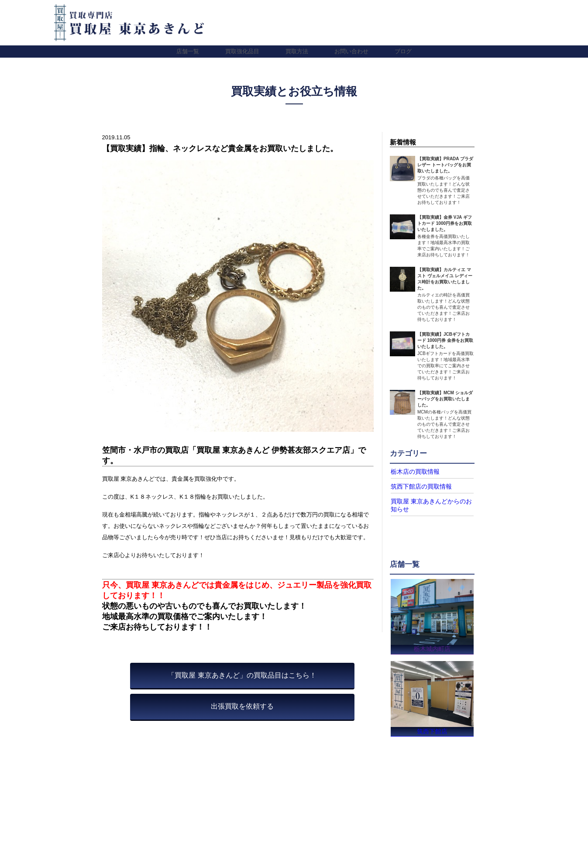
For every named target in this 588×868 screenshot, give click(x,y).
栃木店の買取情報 (412, 472)
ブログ (403, 51)
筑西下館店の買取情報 (417, 486)
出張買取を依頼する (242, 706)
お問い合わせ (351, 51)
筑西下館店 (432, 730)
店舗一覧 (188, 51)
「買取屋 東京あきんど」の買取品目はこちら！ (242, 675)
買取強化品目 (242, 51)
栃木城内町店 (432, 646)
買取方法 (297, 51)
